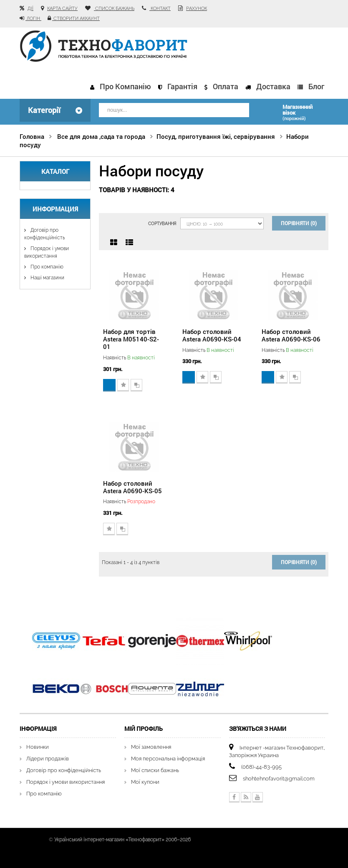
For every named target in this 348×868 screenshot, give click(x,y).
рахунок (197, 9)
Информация (55, 209)
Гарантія (182, 86)
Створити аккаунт (76, 19)
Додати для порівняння (136, 385)
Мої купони (145, 782)
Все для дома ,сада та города (101, 136)
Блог (316, 86)
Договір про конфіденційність (64, 770)
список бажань (114, 9)
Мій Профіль (144, 729)
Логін (33, 19)
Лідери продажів (48, 759)
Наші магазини (47, 278)
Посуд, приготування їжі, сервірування (216, 136)
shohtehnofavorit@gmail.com (279, 779)
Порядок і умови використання (66, 782)
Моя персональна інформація (168, 759)
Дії (30, 9)
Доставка (273, 86)
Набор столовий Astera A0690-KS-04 (212, 335)
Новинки (38, 747)
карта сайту (62, 9)
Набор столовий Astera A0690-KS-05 (132, 487)
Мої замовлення (151, 747)
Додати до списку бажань (123, 385)
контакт (160, 9)
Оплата (226, 86)
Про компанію (125, 86)
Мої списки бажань (155, 770)
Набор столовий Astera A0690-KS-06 (291, 335)
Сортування (162, 224)
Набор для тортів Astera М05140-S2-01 (131, 339)
